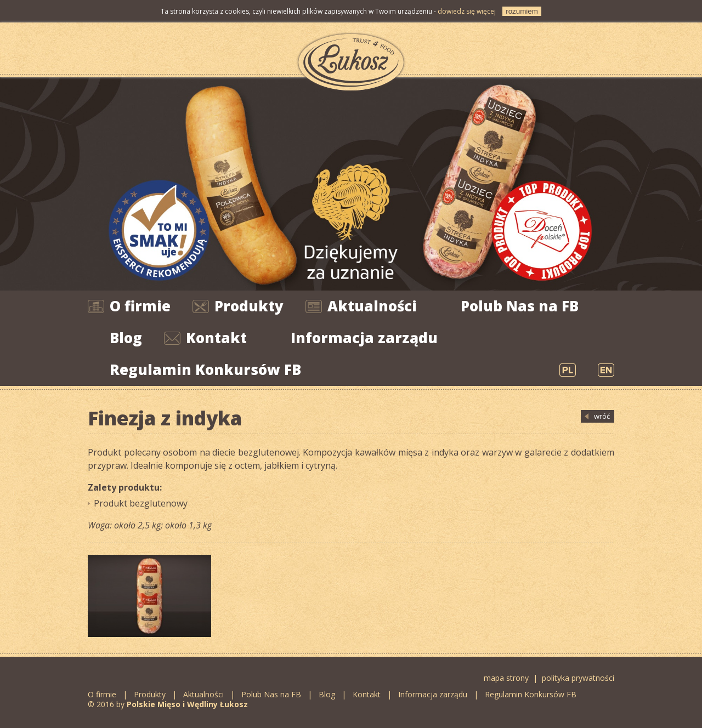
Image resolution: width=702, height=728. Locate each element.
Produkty (249, 306)
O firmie (140, 306)
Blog (126, 338)
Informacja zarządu (364, 338)
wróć (602, 416)
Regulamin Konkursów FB (205, 369)
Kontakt (216, 338)
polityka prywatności (578, 678)
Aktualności (372, 306)
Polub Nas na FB (520, 306)
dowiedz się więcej (467, 11)
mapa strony (506, 678)
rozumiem (522, 11)
